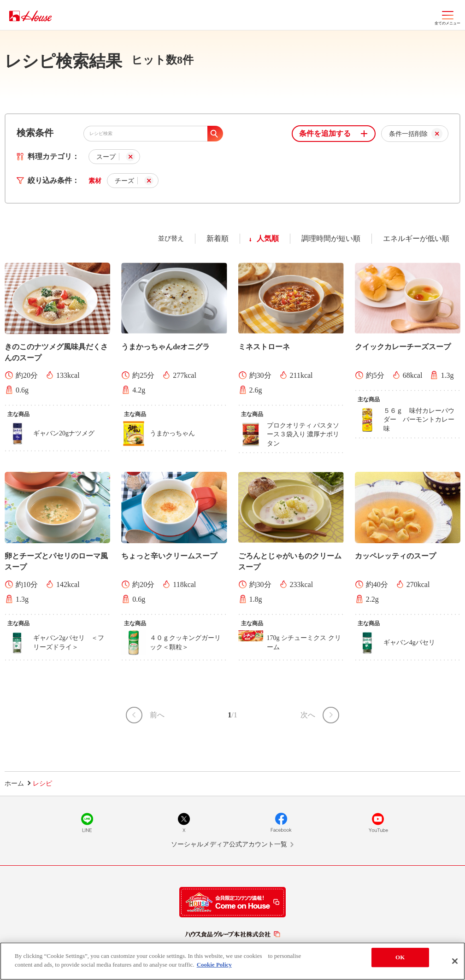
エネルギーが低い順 (416, 238)
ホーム (14, 783)
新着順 (218, 238)
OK (400, 957)
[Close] (455, 961)
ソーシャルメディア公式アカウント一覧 (229, 844)
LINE (87, 822)
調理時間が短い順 (331, 238)
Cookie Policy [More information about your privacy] (214, 965)
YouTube (378, 822)
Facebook (281, 822)
